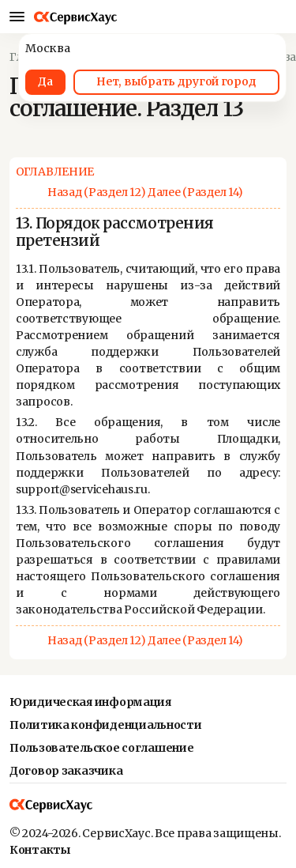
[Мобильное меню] (17, 17)
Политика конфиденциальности (105, 725)
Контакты (40, 850)
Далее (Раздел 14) (195, 192)
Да (45, 81)
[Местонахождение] (275, 17)
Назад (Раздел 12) (96, 192)
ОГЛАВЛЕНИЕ (55, 172)
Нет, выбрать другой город (176, 81)
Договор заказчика (66, 771)
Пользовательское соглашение (101, 748)
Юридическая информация (90, 702)
